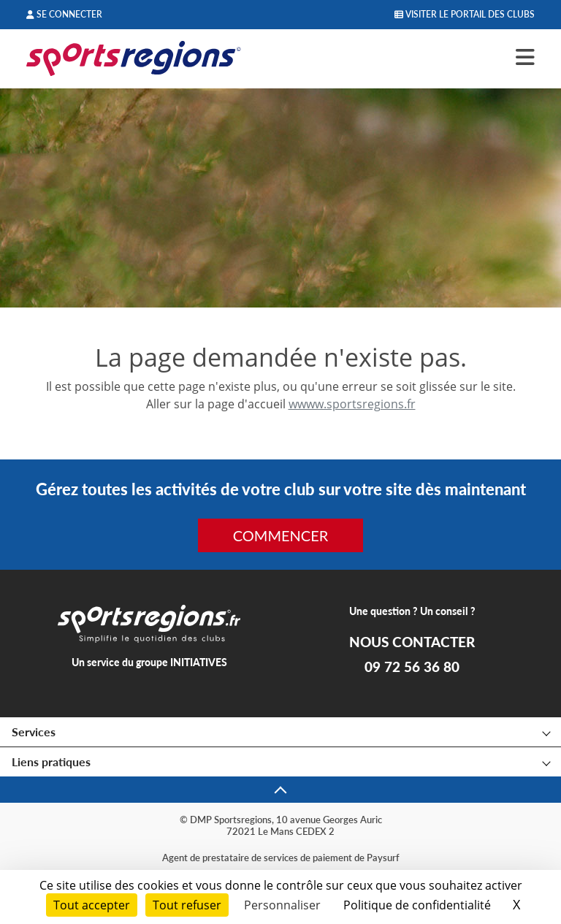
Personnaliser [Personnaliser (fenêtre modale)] (282, 905)
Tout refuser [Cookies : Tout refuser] (187, 905)
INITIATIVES (199, 662)
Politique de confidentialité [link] (417, 905)
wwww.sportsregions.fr (352, 404)
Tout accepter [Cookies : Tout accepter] (92, 905)
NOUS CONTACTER (412, 642)
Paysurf (383, 858)
